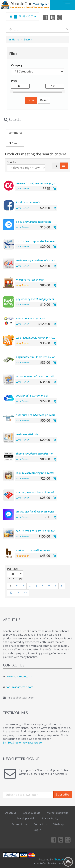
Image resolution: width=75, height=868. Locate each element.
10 (11, 593)
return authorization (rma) (40, 376)
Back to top (68, 862)
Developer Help (26, 818)
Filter (31, 100)
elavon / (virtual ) (44, 241)
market (30, 280)
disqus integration (33, 222)
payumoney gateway (40, 299)
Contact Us (40, 824)
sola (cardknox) (39, 183)
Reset (44, 100)
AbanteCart (60, 859)
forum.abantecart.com (20, 687)
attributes (28, 434)
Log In (37, 830)
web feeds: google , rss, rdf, (41, 338)
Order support (32, 813)
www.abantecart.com (19, 676)
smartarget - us (42, 511)
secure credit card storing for (39, 531)
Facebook (45, 17)
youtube (60, 17)
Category (17, 65)
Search (28, 39)
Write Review (23, 189)
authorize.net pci (44, 415)
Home (14, 39)
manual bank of (36, 492)
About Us (11, 813)
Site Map (58, 824)
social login (33, 396)
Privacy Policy (50, 818)
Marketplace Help (57, 813)
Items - (23, 17)
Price (14, 81)
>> (25, 593)
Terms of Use (19, 824)
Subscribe (63, 794)
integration (31, 318)
